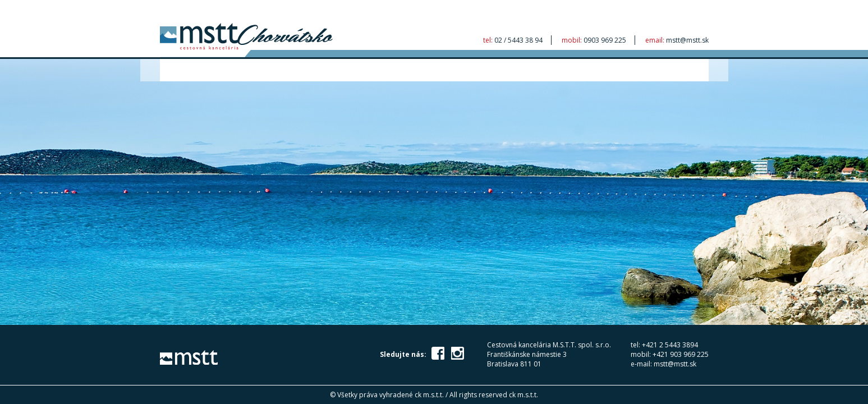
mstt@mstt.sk (687, 40)
